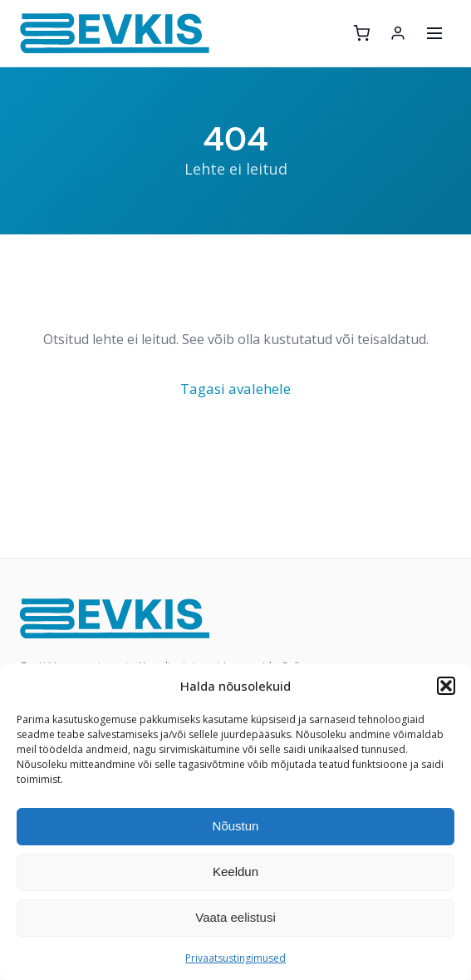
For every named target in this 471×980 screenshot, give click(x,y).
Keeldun (235, 872)
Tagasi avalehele (235, 389)
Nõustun (236, 826)
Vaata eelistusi (235, 917)
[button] (446, 686)
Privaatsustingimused (235, 958)
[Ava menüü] (434, 33)
